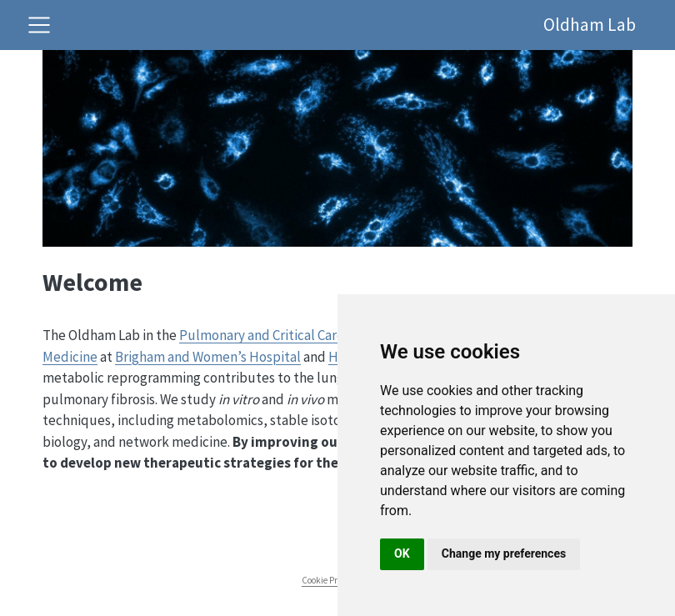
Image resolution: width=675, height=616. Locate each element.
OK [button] (402, 553)
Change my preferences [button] (504, 553)
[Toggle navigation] (39, 25)
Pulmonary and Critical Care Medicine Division (315, 335)
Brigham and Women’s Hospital (208, 357)
